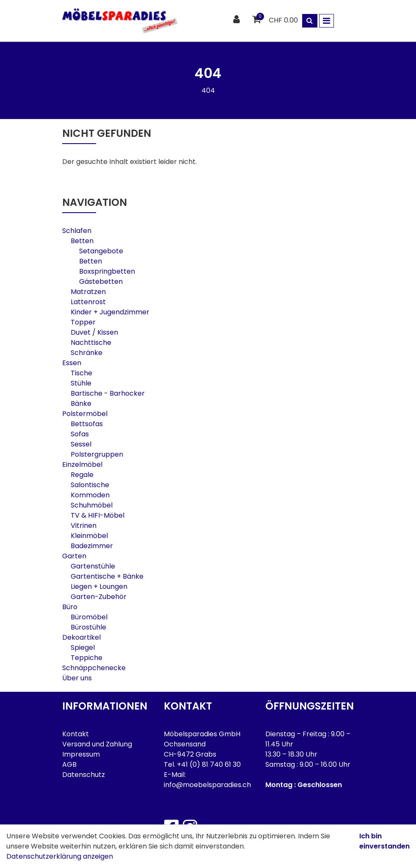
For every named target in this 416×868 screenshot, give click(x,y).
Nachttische (91, 342)
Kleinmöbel (89, 536)
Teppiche (87, 658)
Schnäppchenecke (94, 668)
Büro (70, 607)
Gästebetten (101, 281)
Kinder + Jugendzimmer (110, 312)
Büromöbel (89, 617)
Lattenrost (88, 302)
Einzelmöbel (82, 465)
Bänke (81, 403)
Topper (83, 322)
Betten (82, 241)
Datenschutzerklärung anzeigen (60, 856)
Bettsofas (87, 424)
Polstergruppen (97, 454)
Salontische (90, 485)
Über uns (77, 678)
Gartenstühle (93, 566)
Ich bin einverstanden (384, 841)
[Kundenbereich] (238, 20)
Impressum (81, 754)
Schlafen (77, 231)
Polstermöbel (85, 414)
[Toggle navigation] (326, 21)
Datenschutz (84, 775)
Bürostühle (88, 627)
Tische (81, 373)
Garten (74, 556)
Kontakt (76, 734)
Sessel (81, 444)
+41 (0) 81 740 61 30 (209, 764)
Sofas (80, 434)
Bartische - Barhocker (108, 393)
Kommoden (90, 495)
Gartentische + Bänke (107, 576)
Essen (72, 363)
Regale (82, 475)
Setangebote (101, 251)
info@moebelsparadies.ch (207, 785)
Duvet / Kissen (94, 332)
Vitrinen (84, 526)
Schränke (87, 353)
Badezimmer (92, 546)
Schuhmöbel (92, 505)
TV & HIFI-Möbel (98, 515)
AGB (69, 764)
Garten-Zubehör (99, 597)
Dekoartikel (81, 637)
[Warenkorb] (258, 20)
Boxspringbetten (107, 271)
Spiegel (83, 648)
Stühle (81, 383)
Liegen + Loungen (99, 587)
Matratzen (88, 292)
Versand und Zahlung (97, 744)
